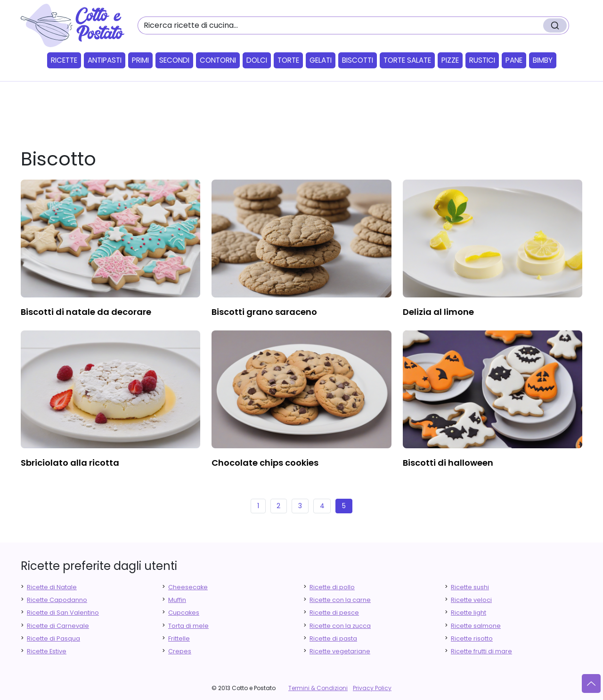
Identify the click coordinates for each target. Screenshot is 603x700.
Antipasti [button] (105, 60)
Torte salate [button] (407, 60)
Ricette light (469, 613)
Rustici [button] (482, 60)
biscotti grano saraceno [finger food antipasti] (264, 312)
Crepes (180, 651)
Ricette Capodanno (57, 600)
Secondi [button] (174, 60)
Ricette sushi (470, 587)
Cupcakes (184, 613)
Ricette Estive (47, 651)
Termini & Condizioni (318, 688)
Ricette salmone (476, 626)
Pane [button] (514, 60)
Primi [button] (140, 60)
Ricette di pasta (333, 638)
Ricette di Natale (52, 587)
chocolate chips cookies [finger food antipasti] (265, 463)
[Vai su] (591, 684)
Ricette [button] (64, 60)
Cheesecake (188, 587)
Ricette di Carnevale (58, 626)
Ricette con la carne (340, 600)
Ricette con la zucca (340, 626)
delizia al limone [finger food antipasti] (438, 312)
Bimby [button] (543, 60)
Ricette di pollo (332, 587)
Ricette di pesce (334, 613)
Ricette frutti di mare (481, 651)
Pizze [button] (450, 60)
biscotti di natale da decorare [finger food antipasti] (86, 312)
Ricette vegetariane (340, 651)
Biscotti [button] (358, 60)
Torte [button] (288, 60)
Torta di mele (188, 626)
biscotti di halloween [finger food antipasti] (448, 463)
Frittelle (179, 638)
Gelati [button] (321, 60)
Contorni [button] (218, 60)
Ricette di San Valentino (63, 613)
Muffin (177, 600)
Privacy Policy (372, 688)
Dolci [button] (257, 60)
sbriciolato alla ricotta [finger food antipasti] (70, 463)
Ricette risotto (472, 638)
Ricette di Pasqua (53, 638)
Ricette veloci (471, 600)
